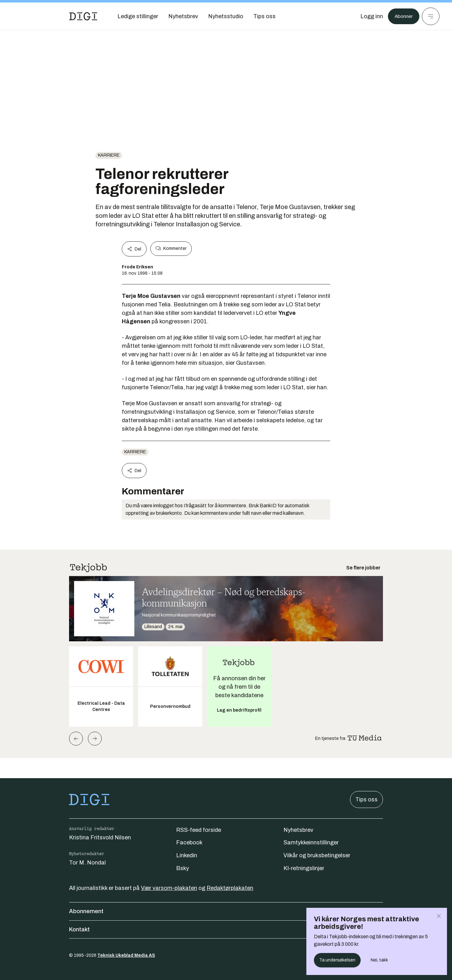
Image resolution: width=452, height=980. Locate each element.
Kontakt (226, 929)
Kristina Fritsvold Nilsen (100, 837)
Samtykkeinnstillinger (311, 843)
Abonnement (226, 911)
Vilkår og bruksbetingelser (317, 855)
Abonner (402, 16)
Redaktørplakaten (230, 888)
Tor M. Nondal (87, 863)
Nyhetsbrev (298, 830)
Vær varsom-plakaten (169, 888)
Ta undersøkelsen (337, 960)
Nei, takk (379, 960)
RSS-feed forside (199, 830)
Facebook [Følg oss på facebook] (189, 843)
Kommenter (171, 249)
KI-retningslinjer (304, 868)
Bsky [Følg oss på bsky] (183, 868)
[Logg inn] (368, 16)
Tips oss (366, 800)
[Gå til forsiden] (83, 16)
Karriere (109, 155)
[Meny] (431, 16)
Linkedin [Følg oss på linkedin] (187, 855)
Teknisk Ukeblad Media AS (126, 955)
